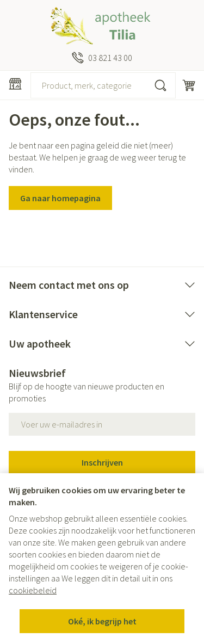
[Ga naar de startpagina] (102, 26)
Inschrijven (102, 462)
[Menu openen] (15, 84)
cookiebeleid (33, 590)
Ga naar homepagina (60, 198)
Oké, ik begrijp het (102, 621)
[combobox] (103, 85)
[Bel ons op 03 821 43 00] (102, 58)
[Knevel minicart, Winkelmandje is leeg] (189, 85)
